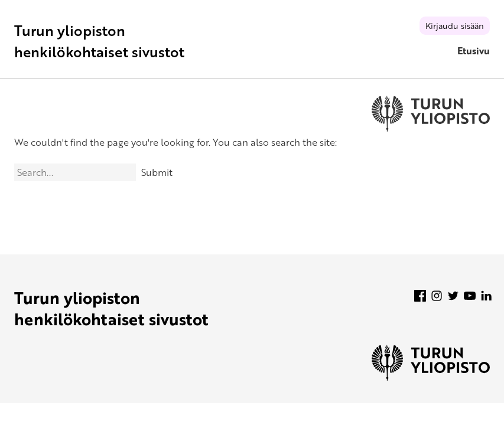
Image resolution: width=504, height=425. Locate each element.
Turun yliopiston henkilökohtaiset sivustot (99, 41)
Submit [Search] (157, 172)
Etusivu (474, 51)
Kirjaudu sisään (455, 26)
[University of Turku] (431, 377)
